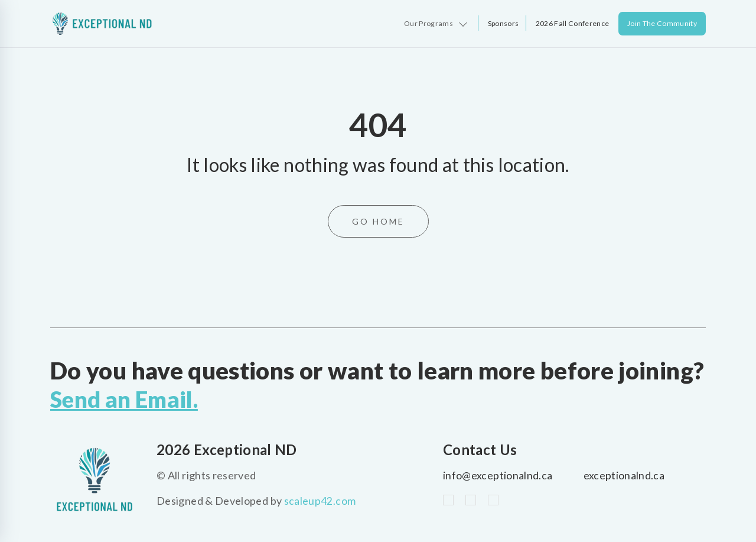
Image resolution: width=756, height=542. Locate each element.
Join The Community (662, 24)
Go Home (378, 221)
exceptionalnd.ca (624, 475)
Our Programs (428, 23)
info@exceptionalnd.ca (498, 475)
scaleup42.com (320, 501)
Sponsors (503, 23)
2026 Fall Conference (572, 23)
